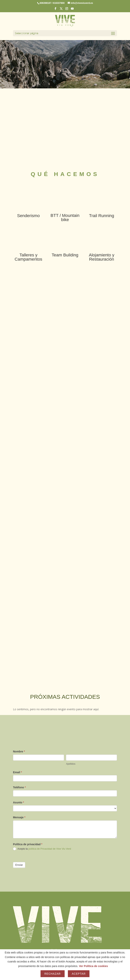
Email (17, 772)
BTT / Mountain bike (65, 218)
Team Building (65, 255)
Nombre (19, 751)
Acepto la (42, 849)
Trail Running (102, 216)
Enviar (19, 865)
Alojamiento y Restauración (102, 257)
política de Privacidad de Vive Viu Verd (50, 849)
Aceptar (79, 974)
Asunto (19, 802)
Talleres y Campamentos (28, 257)
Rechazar (52, 974)
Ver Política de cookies (93, 966)
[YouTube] (72, 10)
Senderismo (28, 216)
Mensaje (19, 817)
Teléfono (19, 787)
